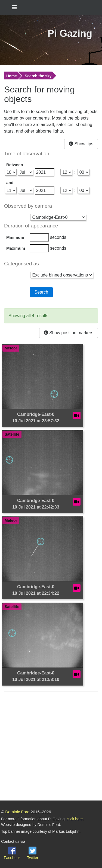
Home (12, 76)
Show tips (81, 144)
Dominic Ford (17, 812)
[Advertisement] (51, 747)
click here (75, 819)
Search (41, 292)
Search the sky (38, 76)
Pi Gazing (70, 33)
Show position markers (69, 333)
